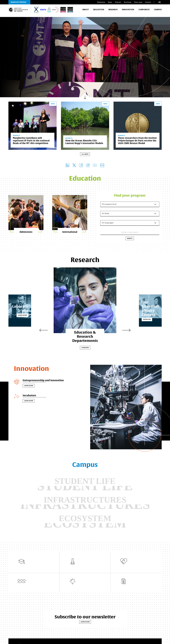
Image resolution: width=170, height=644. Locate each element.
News (110, 2)
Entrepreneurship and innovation (45, 381)
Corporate (144, 11)
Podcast (118, 2)
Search (130, 239)
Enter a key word (130, 233)
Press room (138, 2)
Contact (148, 2)
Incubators (30, 396)
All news (85, 155)
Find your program (130, 196)
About (86, 11)
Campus (158, 11)
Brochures (128, 2)
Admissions (101, 2)
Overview (85, 348)
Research (113, 11)
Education (99, 11)
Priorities (130, 318)
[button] (19, 2)
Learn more (39, 314)
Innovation (128, 11)
